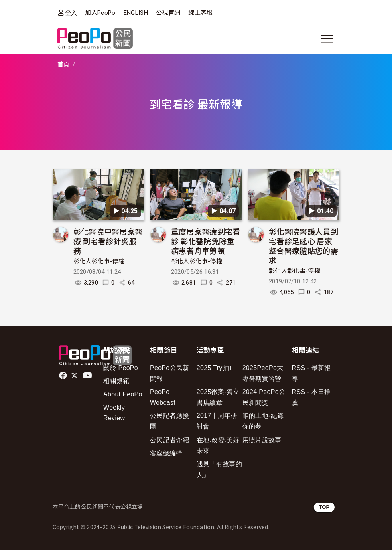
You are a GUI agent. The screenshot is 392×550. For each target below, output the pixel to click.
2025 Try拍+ (215, 368)
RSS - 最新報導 (311, 373)
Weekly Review (114, 413)
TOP (324, 507)
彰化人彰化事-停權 (99, 261)
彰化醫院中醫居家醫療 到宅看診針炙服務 (108, 241)
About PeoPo (123, 394)
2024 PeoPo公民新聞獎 (264, 397)
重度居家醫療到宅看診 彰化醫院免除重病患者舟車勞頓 (206, 241)
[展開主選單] (327, 39)
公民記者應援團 (169, 421)
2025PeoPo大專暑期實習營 (263, 373)
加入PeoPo (100, 13)
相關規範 (116, 381)
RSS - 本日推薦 (311, 397)
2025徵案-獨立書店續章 (218, 397)
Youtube (88, 376)
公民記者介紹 (169, 440)
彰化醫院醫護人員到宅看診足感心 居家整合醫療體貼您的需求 (303, 245)
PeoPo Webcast (163, 397)
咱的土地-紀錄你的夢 (263, 421)
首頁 (64, 65)
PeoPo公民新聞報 (170, 373)
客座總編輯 (166, 453)
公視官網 (168, 13)
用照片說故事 (262, 440)
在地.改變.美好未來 (218, 445)
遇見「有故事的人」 (219, 469)
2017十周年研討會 (217, 421)
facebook (64, 376)
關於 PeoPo (121, 368)
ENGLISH (136, 13)
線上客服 (200, 13)
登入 (71, 13)
